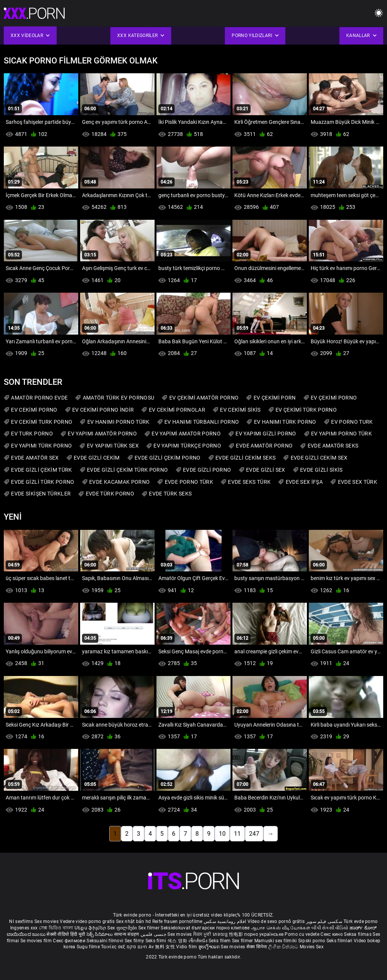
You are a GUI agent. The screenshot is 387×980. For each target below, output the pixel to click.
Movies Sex (312, 947)
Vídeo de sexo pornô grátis (276, 921)
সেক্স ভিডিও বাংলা (56, 928)
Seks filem (220, 941)
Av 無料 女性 (162, 947)
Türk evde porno (361, 921)
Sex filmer (149, 928)
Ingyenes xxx (24, 928)
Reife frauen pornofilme (177, 921)
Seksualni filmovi (105, 941)
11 (237, 834)
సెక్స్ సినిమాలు (100, 934)
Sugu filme (89, 947)
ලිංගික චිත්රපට (284, 947)
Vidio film (187, 947)
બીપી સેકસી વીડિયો (330, 928)
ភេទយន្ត (221, 934)
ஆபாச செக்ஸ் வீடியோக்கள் (281, 928)
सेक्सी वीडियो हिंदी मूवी (66, 934)
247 (254, 834)
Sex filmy (135, 941)
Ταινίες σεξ (114, 947)
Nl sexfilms (21, 921)
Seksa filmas (358, 934)
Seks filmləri (340, 941)
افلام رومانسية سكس (225, 921)
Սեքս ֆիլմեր (91, 928)
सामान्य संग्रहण (127, 934)
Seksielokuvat (176, 928)
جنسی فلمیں (154, 934)
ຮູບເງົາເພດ (210, 947)
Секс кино (332, 934)
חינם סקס (137, 947)
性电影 (237, 934)
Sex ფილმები (123, 928)
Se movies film (37, 941)
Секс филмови (70, 941)
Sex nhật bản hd (134, 921)
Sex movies (47, 921)
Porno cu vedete (302, 934)
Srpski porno (312, 941)
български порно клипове (221, 928)
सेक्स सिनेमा (257, 947)
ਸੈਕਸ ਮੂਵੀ (203, 934)
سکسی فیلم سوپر (324, 921)
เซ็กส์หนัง (199, 941)
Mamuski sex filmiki (276, 941)
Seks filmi (156, 941)
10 (222, 834)
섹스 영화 (178, 941)
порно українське (264, 934)
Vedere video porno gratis (87, 921)
